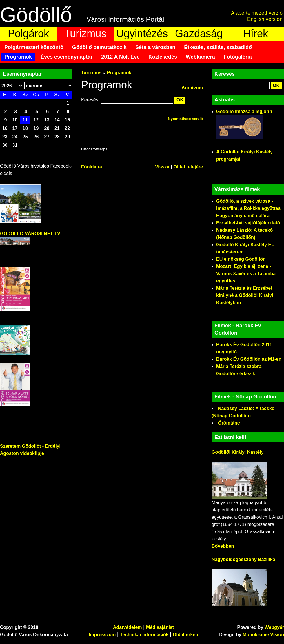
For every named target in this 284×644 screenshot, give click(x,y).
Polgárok (28, 33)
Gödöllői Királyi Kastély (238, 452)
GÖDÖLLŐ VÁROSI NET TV (30, 234)
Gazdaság (199, 33)
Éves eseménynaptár (67, 57)
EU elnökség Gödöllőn (241, 259)
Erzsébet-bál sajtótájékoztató (248, 223)
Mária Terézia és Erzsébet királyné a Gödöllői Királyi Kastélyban (245, 295)
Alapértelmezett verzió (257, 13)
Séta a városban (155, 47)
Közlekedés (163, 57)
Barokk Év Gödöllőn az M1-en (249, 359)
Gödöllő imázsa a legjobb (244, 111)
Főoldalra (92, 167)
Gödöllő (36, 15)
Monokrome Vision (263, 635)
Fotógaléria (238, 57)
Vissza (162, 167)
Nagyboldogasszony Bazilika (243, 559)
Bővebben (223, 546)
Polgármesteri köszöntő (34, 47)
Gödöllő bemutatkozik (99, 47)
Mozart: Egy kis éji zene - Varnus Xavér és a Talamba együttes (246, 274)
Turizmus (85, 33)
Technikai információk (144, 635)
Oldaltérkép (185, 635)
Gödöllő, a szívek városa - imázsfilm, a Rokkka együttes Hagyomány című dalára (248, 208)
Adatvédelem (128, 627)
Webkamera (200, 57)
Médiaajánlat (160, 627)
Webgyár (274, 627)
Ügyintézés (142, 33)
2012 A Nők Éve (120, 57)
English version (265, 19)
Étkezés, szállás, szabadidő (218, 47)
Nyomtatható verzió (185, 119)
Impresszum (102, 635)
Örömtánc (229, 423)
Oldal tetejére (188, 167)
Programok (18, 57)
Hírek (256, 33)
